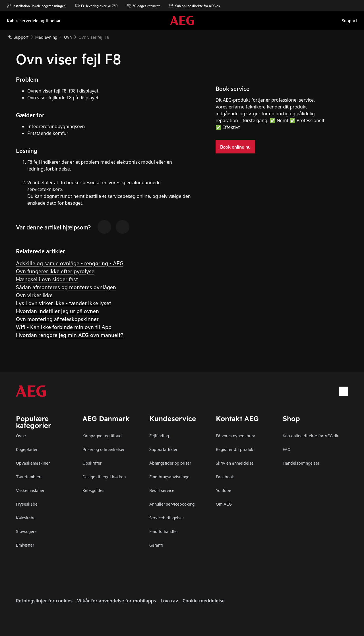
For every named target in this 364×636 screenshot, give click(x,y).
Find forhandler (164, 531)
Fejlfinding (159, 435)
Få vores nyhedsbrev (235, 435)
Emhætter (25, 545)
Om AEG (224, 504)
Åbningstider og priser (170, 463)
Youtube (224, 490)
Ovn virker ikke (34, 295)
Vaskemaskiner (30, 490)
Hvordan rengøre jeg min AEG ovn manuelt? (70, 335)
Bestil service (162, 490)
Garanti (156, 545)
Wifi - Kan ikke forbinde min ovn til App (64, 327)
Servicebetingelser (167, 517)
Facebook (225, 476)
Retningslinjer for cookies (44, 601)
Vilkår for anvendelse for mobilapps (117, 601)
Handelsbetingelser (301, 463)
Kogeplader (27, 449)
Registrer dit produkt (235, 449)
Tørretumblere (29, 476)
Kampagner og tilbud (102, 435)
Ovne (21, 435)
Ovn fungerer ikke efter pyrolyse (55, 271)
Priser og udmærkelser (104, 449)
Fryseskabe (27, 504)
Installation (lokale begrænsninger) (37, 6)
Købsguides (93, 490)
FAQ (287, 449)
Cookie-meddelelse (204, 601)
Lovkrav (169, 601)
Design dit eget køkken (104, 476)
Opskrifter (92, 463)
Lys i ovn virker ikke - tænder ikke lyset (64, 303)
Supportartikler (163, 449)
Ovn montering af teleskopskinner (57, 319)
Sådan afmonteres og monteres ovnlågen (66, 287)
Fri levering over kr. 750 (97, 6)
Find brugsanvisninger (170, 476)
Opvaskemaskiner (33, 463)
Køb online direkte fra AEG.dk (311, 435)
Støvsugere (26, 531)
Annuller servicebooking (172, 504)
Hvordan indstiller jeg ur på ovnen (57, 311)
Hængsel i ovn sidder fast (47, 279)
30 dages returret (143, 6)
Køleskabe (26, 517)
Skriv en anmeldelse (235, 463)
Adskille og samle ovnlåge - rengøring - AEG (70, 263)
